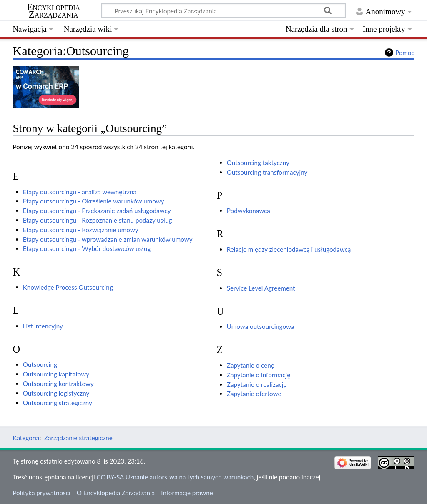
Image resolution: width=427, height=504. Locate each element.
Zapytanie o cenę (251, 365)
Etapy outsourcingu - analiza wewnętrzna (80, 192)
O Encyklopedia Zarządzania (116, 493)
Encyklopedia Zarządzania (53, 11)
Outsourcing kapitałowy (56, 374)
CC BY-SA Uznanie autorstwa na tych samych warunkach (175, 477)
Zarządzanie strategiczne (78, 438)
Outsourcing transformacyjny (267, 172)
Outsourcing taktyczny (258, 163)
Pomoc (405, 53)
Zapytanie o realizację (257, 384)
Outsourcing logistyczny (56, 393)
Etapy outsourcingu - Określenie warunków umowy (94, 201)
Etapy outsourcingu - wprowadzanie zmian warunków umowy (108, 239)
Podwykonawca (249, 211)
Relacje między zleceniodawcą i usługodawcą (289, 249)
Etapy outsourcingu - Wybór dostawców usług (87, 248)
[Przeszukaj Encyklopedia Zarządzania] (224, 10)
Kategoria (26, 438)
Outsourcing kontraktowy (58, 384)
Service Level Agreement (261, 288)
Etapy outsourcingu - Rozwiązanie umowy (81, 230)
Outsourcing (40, 364)
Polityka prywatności (41, 493)
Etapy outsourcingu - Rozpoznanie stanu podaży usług (98, 220)
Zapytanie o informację (259, 375)
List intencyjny (43, 326)
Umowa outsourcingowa (261, 326)
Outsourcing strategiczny (58, 403)
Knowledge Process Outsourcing (68, 287)
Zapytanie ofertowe (254, 394)
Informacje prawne (187, 493)
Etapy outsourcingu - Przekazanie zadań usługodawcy (97, 211)
